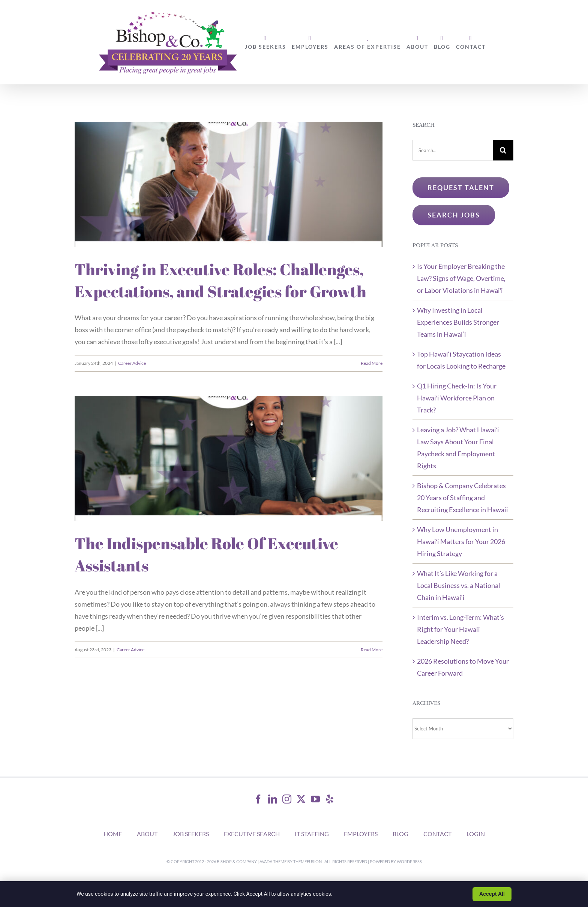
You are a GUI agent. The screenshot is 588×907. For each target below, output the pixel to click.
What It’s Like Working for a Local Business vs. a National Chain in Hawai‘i (459, 585)
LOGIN (476, 834)
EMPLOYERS (361, 834)
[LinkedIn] (273, 799)
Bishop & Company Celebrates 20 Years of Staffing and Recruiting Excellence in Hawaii (463, 498)
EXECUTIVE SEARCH (252, 834)
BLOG (400, 834)
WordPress (409, 861)
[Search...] (453, 150)
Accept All (492, 894)
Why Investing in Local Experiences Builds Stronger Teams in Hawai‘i (458, 322)
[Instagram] (287, 799)
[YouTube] (315, 799)
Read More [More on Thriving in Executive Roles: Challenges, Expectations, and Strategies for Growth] (372, 363)
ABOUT (147, 834)
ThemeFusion (307, 861)
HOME (113, 834)
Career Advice (132, 363)
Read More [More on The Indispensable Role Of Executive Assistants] (372, 650)
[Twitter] (301, 799)
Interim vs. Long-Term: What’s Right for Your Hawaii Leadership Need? (460, 629)
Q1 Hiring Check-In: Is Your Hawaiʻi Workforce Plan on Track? (457, 398)
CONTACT (437, 834)
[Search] (503, 150)
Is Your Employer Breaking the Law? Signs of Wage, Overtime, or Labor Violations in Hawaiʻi (461, 278)
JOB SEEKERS (191, 834)
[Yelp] (330, 799)
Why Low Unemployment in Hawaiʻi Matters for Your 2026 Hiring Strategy (461, 541)
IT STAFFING (312, 834)
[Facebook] (258, 799)
